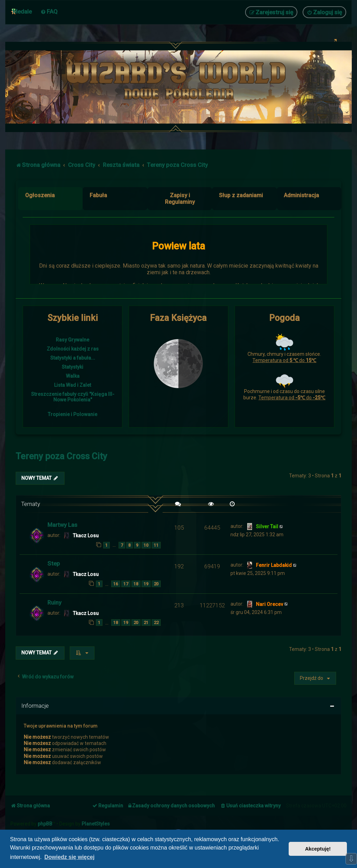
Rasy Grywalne (73, 340)
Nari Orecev (269, 604)
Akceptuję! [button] (318, 849)
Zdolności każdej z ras (73, 349)
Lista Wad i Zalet (73, 385)
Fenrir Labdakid (274, 565)
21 (146, 623)
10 (146, 545)
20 (156, 584)
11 (156, 545)
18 (136, 584)
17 (126, 584)
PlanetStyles (96, 824)
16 (116, 584)
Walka (73, 376)
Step (54, 563)
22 (156, 623)
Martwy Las (62, 525)
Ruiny (54, 602)
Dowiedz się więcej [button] (69, 857)
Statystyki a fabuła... (73, 358)
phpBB (45, 824)
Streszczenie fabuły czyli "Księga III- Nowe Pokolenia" (73, 397)
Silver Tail (267, 527)
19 (146, 584)
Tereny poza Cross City (61, 456)
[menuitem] (49, 11)
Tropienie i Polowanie (73, 414)
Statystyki (73, 367)
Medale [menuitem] (22, 11)
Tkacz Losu (86, 536)
